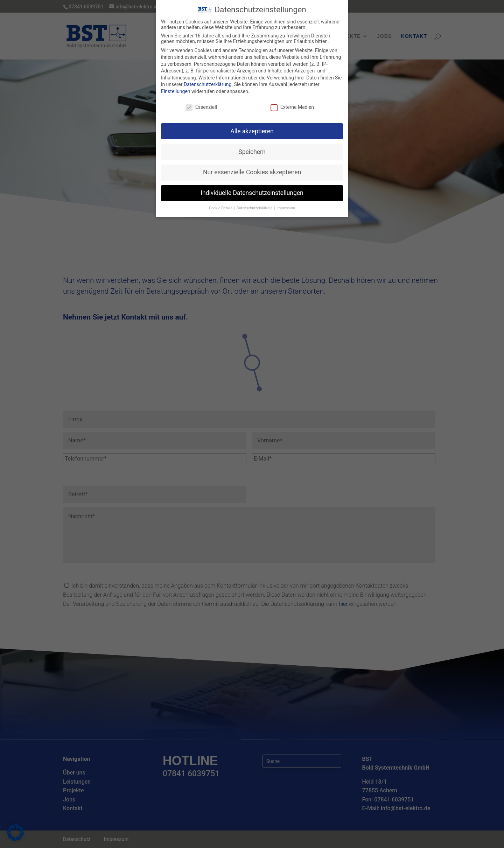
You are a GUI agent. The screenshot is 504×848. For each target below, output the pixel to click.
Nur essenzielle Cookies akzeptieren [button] (252, 168)
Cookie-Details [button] (221, 204)
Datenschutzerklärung (208, 80)
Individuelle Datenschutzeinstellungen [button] (252, 189)
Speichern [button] (252, 147)
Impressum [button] (286, 204)
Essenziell (201, 103)
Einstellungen (176, 87)
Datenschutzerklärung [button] (255, 204)
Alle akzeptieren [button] (252, 127)
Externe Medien (292, 103)
